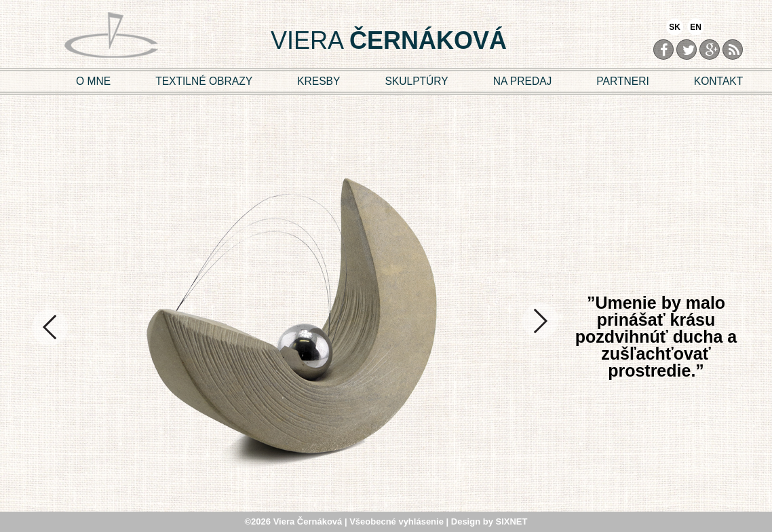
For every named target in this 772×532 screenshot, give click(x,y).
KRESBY (319, 81)
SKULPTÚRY (416, 81)
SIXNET (512, 521)
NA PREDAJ (523, 81)
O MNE (93, 81)
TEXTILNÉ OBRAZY (204, 81)
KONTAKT (719, 81)
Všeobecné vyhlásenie (398, 521)
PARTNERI (622, 81)
